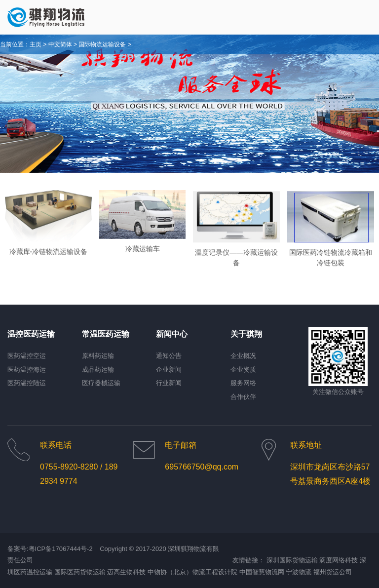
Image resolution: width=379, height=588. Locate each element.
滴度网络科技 (339, 560)
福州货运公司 (333, 572)
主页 (36, 44)
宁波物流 (299, 572)
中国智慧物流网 (262, 572)
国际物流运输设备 (102, 44)
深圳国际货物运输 (292, 560)
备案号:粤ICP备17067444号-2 (50, 549)
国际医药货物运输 (80, 572)
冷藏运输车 (143, 253)
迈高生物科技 (126, 572)
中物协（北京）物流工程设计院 (192, 572)
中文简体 (60, 44)
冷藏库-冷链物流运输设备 (49, 256)
